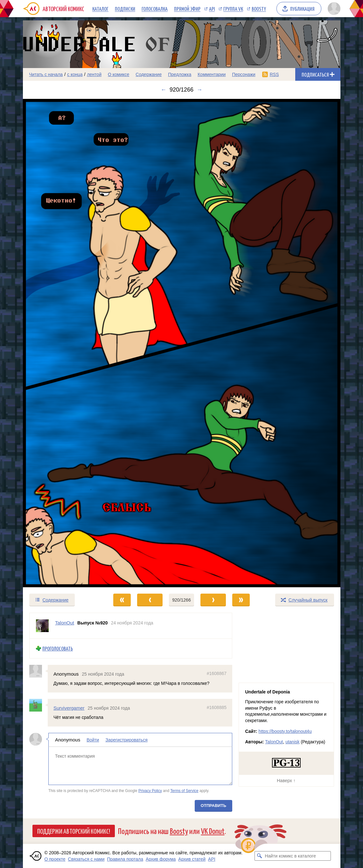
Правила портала (125, 859)
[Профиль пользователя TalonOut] (42, 626)
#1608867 (216, 673)
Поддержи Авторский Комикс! (74, 831)
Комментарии (212, 74)
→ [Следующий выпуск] (199, 90)
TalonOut (274, 742)
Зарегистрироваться (126, 740)
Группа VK (233, 9)
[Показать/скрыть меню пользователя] (333, 9)
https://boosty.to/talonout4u (285, 731)
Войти (93, 740)
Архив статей (192, 859)
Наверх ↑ (286, 781)
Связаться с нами (86, 859)
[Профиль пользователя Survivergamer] (38, 705)
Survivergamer (69, 708)
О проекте (55, 859)
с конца (75, 74)
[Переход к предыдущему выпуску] (63, 343)
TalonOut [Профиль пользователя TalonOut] (65, 623)
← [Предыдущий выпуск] (164, 90)
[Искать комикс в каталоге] (259, 856)
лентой (94, 74)
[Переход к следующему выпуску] (182, 343)
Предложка (180, 74)
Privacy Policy (150, 791)
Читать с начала (46, 74)
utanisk (292, 742)
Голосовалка (155, 9)
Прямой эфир (187, 9)
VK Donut (213, 831)
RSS (274, 74)
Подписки (125, 9)
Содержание (149, 74)
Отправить (213, 806)
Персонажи (244, 74)
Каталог (100, 9)
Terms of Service (184, 791)
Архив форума (161, 859)
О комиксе (119, 74)
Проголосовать (58, 648)
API (212, 9)
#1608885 (216, 707)
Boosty (259, 9)
